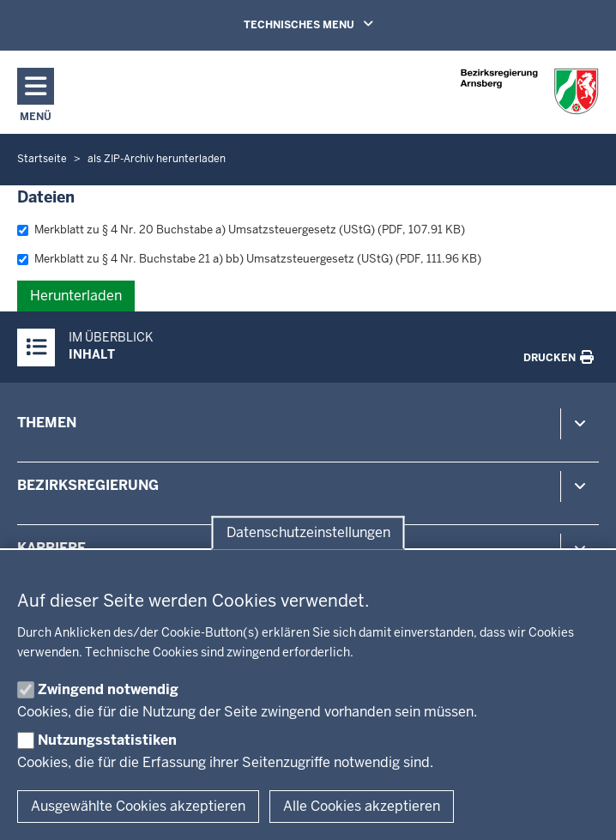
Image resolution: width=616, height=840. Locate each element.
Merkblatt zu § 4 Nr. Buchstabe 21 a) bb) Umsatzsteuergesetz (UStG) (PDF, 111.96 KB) (249, 259)
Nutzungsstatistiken (107, 740)
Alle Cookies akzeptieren (362, 806)
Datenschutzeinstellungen (308, 532)
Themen (47, 423)
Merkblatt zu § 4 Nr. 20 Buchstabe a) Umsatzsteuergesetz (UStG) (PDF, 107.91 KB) (241, 230)
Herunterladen (76, 296)
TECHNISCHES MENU (333, 24)
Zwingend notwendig (108, 689)
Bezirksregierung (88, 485)
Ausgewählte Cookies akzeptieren (138, 806)
